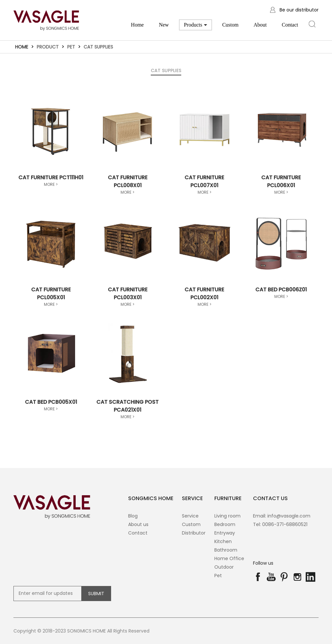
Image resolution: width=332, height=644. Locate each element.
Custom (230, 25)
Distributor (194, 533)
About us (138, 524)
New (164, 25)
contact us (270, 498)
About (260, 25)
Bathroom (226, 550)
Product (48, 47)
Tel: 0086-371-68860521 (280, 524)
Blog (133, 516)
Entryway (225, 533)
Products (195, 26)
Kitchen (223, 541)
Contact (290, 25)
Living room (227, 516)
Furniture (228, 498)
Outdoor (224, 567)
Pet (71, 47)
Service (190, 516)
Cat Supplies (98, 47)
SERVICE (192, 498)
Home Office (229, 558)
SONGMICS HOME (151, 498)
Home (137, 25)
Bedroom (225, 524)
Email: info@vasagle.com (282, 516)
